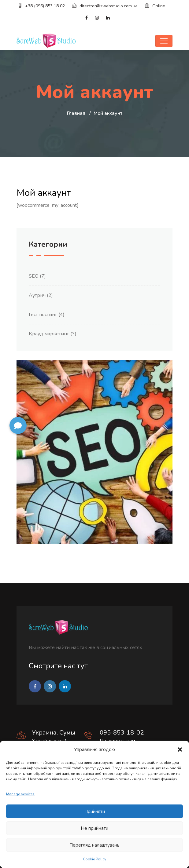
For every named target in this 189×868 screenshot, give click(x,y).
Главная (76, 113)
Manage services (20, 794)
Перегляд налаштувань (94, 845)
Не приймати (94, 828)
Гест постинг (43, 315)
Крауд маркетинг (49, 334)
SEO (34, 276)
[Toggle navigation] (164, 41)
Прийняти (95, 811)
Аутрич (37, 295)
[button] (180, 749)
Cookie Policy (94, 859)
